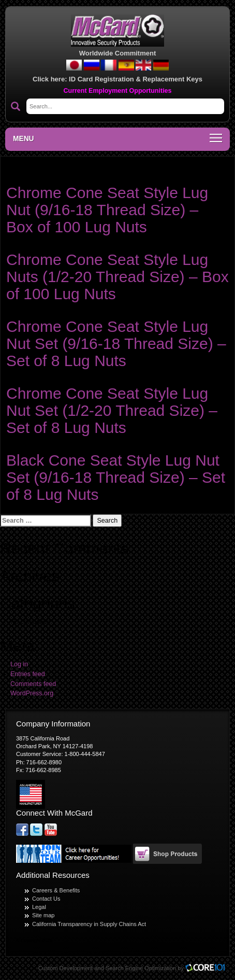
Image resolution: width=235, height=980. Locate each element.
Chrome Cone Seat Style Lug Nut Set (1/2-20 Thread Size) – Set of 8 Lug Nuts (112, 410)
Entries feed (28, 674)
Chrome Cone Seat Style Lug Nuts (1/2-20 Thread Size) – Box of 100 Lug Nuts (117, 277)
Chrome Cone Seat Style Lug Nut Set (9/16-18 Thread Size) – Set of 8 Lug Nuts (116, 344)
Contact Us (46, 899)
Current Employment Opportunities (117, 91)
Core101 (208, 968)
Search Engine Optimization (141, 968)
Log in (19, 664)
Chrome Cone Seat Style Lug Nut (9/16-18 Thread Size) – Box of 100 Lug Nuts (107, 210)
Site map (43, 915)
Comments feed (33, 684)
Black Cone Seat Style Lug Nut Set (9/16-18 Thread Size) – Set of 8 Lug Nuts (116, 477)
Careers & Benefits (56, 890)
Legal (39, 907)
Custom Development (66, 968)
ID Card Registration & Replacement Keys (136, 79)
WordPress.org (32, 693)
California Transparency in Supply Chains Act (89, 924)
